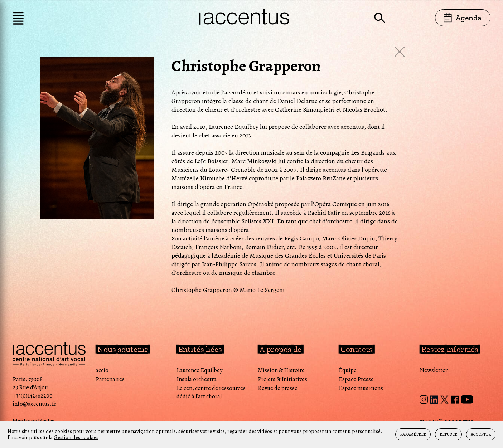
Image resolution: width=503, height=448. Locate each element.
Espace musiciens (361, 388)
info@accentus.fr (34, 404)
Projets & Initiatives (282, 379)
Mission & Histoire (281, 370)
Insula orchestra (197, 379)
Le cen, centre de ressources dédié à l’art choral (211, 392)
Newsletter (434, 370)
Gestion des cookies (76, 437)
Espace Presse (356, 379)
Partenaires (110, 379)
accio (102, 370)
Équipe (348, 370)
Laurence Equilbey (199, 370)
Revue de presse (278, 388)
